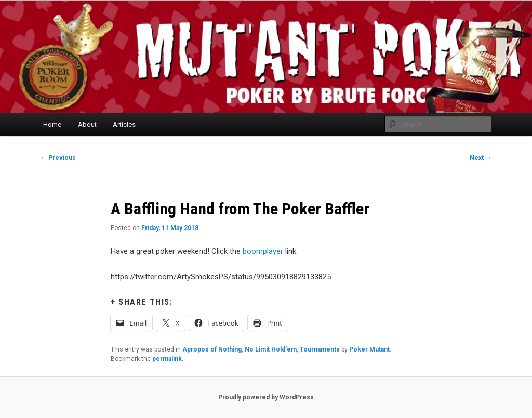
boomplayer (263, 251)
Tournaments (320, 349)
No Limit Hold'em (271, 349)
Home (52, 124)
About (87, 124)
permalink (167, 359)
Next (481, 158)
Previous (58, 158)
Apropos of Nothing (212, 349)
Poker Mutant (369, 349)
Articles (124, 124)
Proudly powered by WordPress (266, 397)
